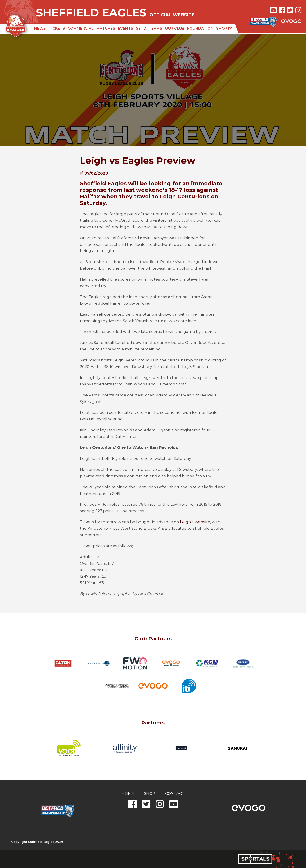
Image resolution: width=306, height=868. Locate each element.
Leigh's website (195, 522)
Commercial (81, 28)
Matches (106, 28)
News (40, 28)
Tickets (57, 28)
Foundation (200, 28)
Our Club (175, 28)
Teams (155, 28)
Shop (224, 28)
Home (128, 793)
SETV (141, 28)
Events (126, 28)
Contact (175, 793)
